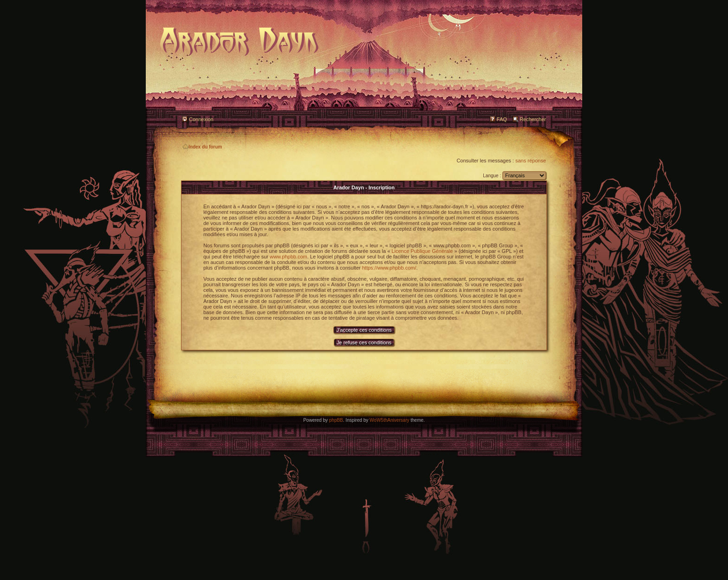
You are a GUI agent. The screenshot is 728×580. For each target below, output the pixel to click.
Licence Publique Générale (422, 251)
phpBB (336, 420)
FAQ (502, 119)
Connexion (201, 119)
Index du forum (202, 147)
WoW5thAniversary (389, 420)
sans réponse (531, 161)
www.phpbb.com (289, 257)
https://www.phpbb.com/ (389, 268)
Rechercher (533, 119)
